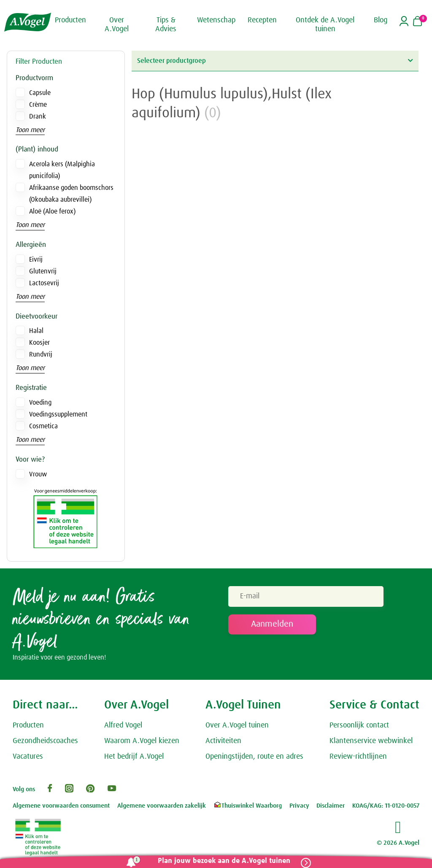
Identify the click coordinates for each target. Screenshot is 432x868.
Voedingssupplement (58, 414)
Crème (38, 105)
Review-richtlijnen (358, 757)
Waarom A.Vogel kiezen (142, 741)
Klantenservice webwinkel (371, 741)
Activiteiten (223, 741)
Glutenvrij (43, 271)
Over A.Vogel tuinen (237, 725)
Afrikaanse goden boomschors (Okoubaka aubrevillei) (71, 194)
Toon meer (30, 130)
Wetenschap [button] (216, 20)
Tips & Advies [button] (166, 25)
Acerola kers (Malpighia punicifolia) (62, 170)
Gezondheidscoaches (45, 741)
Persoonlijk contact (359, 725)
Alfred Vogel (123, 725)
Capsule (40, 93)
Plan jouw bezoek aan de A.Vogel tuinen (224, 861)
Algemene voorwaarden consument (61, 806)
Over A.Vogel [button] (117, 25)
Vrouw (38, 474)
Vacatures (28, 757)
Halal (36, 331)
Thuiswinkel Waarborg (247, 806)
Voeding (40, 403)
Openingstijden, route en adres (254, 757)
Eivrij (36, 260)
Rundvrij (41, 354)
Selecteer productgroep (275, 61)
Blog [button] (381, 20)
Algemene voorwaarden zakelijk (162, 806)
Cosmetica (43, 426)
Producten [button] (70, 20)
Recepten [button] (262, 20)
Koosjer (39, 343)
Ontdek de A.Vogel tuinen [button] (325, 25)
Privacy (299, 806)
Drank (38, 116)
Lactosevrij (44, 283)
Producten (28, 725)
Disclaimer (331, 806)
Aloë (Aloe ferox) (52, 211)
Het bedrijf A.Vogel (134, 757)
